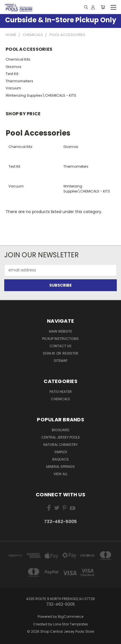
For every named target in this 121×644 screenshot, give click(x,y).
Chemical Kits (18, 59)
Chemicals (60, 399)
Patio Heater (61, 392)
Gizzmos (14, 67)
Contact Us (60, 346)
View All (60, 474)
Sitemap (60, 361)
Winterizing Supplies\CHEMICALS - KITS (41, 95)
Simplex (61, 452)
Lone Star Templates (71, 624)
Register (70, 353)
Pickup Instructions (60, 339)
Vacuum (13, 88)
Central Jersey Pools (61, 437)
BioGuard (60, 430)
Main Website (60, 331)
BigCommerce (71, 617)
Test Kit (12, 74)
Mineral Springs (60, 467)
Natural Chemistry (60, 445)
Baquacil (61, 459)
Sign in (49, 353)
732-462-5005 (60, 522)
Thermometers (19, 81)
